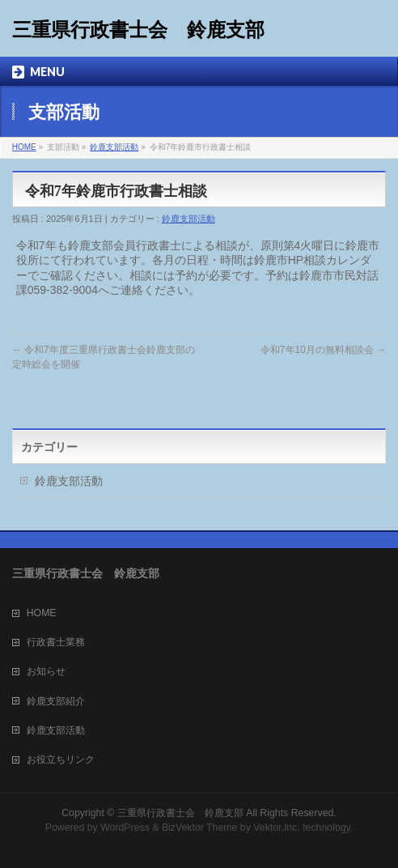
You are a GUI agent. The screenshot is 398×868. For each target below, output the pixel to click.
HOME (24, 147)
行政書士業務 (56, 642)
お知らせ (46, 671)
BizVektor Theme (200, 828)
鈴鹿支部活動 (114, 147)
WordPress (125, 828)
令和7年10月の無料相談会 (323, 350)
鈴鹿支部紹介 (56, 701)
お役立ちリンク (61, 759)
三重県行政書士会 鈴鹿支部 (138, 30)
